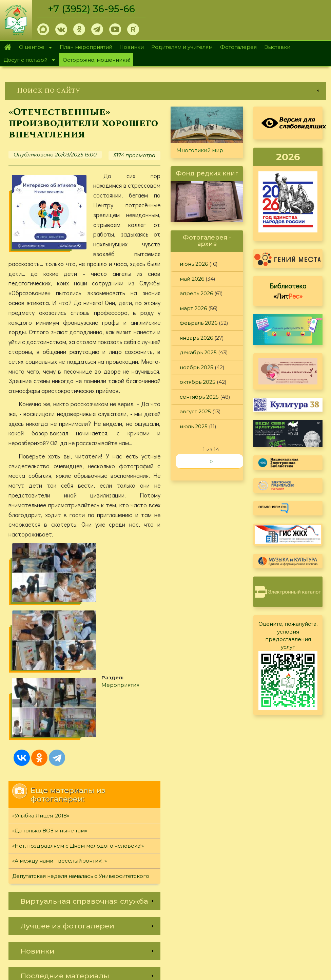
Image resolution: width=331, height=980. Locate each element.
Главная (8, 47)
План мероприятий (86, 47)
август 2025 (195, 411)
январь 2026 (196, 338)
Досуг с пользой (27, 61)
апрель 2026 (196, 293)
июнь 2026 (194, 264)
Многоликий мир (200, 150)
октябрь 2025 (198, 382)
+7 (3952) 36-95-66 (92, 9)
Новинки (132, 47)
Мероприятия (125, 597)
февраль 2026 (199, 323)
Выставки (277, 47)
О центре (34, 48)
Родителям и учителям (182, 47)
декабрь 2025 (198, 352)
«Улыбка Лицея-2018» (41, 722)
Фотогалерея (238, 47)
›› (211, 461)
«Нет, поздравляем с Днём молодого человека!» (78, 752)
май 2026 (192, 279)
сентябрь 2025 (199, 397)
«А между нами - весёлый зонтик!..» (60, 767)
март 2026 (193, 308)
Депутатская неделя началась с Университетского (81, 782)
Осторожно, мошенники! (96, 60)
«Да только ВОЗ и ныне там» (50, 737)
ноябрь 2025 (197, 367)
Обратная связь (249, 917)
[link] (165, 91)
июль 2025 (194, 426)
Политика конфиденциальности (271, 906)
